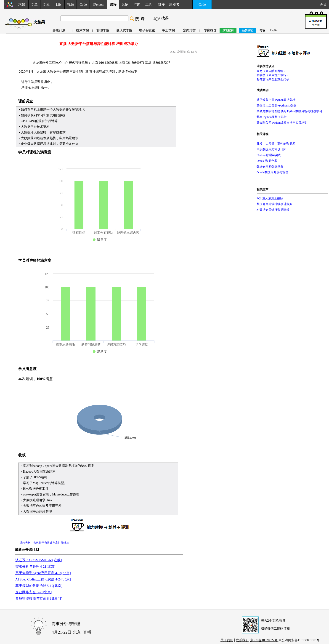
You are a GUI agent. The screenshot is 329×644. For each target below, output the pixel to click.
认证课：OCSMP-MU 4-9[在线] (39, 560)
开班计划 (59, 31)
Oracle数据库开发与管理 (272, 172)
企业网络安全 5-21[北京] (34, 592)
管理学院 (103, 31)
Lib (58, 5)
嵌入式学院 (124, 31)
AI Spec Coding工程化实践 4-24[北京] (43, 579)
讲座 (162, 5)
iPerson (98, 5)
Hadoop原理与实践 (269, 155)
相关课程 (263, 134)
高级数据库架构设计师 (271, 149)
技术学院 (82, 31)
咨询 (137, 5)
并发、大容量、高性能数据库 (276, 144)
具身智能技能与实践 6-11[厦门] (39, 599)
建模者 (174, 5)
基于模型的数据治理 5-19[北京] (39, 586)
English (274, 30)
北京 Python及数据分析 (272, 117)
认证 (125, 5)
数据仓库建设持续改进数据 (274, 204)
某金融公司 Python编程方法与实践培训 (282, 123)
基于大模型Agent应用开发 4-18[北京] (43, 573)
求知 (22, 5)
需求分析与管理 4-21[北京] (35, 567)
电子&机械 (147, 31)
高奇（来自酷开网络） (271, 71)
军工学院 (168, 31)
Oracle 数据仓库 (267, 161)
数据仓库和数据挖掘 (270, 166)
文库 (46, 5)
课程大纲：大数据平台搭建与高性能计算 (44, 543)
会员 (324, 5)
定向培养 (189, 31)
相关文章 (263, 189)
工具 (149, 5)
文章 (34, 5)
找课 (165, 18)
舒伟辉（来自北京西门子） (274, 79)
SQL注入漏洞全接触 (270, 198)
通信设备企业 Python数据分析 (276, 100)
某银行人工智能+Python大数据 (276, 105)
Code (83, 5)
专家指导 (210, 31)
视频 (71, 5)
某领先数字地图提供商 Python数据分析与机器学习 (289, 111)
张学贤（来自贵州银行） (273, 75)
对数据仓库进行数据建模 (273, 210)
